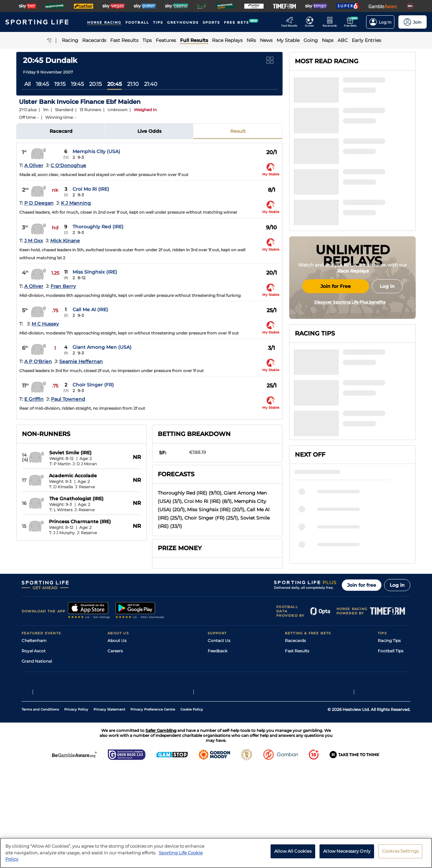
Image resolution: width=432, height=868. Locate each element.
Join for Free (336, 340)
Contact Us (219, 699)
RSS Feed (117, 761)
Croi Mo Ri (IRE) (91, 189)
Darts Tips (388, 730)
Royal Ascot (34, 710)
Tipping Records (394, 751)
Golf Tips (386, 720)
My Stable (295, 741)
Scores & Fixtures (302, 720)
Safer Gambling (223, 730)
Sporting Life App (125, 730)
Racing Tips (389, 699)
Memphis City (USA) (96, 151)
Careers (115, 710)
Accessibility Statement (131, 741)
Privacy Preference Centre (153, 810)
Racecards (295, 699)
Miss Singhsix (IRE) (95, 272)
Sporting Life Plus (125, 720)
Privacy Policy (76, 810)
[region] (216, 853)
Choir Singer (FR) (93, 385)
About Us (117, 699)
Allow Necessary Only (347, 851)
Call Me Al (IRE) (90, 310)
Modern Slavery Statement (134, 751)
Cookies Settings (400, 851)
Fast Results (297, 710)
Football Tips (391, 710)
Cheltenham (34, 699)
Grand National (37, 720)
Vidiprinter (295, 730)
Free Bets (294, 751)
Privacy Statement (109, 810)
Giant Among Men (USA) (102, 347)
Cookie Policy (192, 810)
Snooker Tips (391, 741)
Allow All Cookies (293, 851)
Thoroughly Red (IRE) (98, 227)
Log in (397, 644)
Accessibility (220, 720)
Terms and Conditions (40, 810)
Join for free (362, 644)
